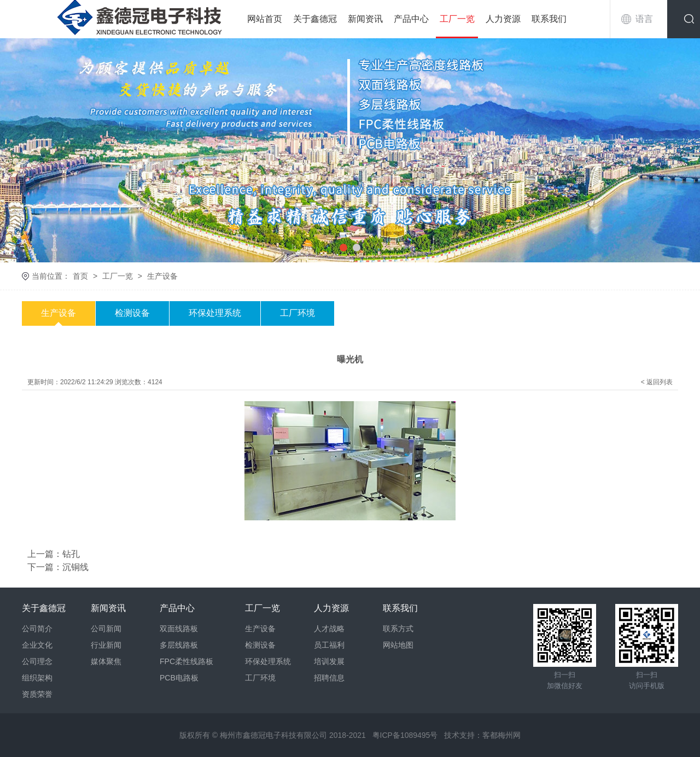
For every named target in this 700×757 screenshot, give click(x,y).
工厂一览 (457, 19)
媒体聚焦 (106, 661)
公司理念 (37, 661)
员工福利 (329, 645)
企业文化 (37, 645)
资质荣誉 (37, 694)
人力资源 (503, 19)
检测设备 (132, 313)
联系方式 (398, 629)
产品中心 (411, 19)
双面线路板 (179, 629)
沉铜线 (75, 567)
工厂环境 (297, 313)
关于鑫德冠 (315, 19)
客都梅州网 (501, 735)
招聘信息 (329, 678)
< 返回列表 (657, 382)
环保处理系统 (215, 313)
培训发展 (329, 661)
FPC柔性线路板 (186, 661)
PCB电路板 (179, 678)
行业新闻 (106, 645)
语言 (644, 19)
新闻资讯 (365, 19)
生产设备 (162, 276)
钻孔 (71, 554)
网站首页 (265, 19)
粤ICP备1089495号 (405, 735)
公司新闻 (106, 629)
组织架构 (37, 678)
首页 (80, 276)
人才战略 (329, 629)
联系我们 (549, 19)
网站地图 (398, 645)
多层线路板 (179, 645)
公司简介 (37, 629)
